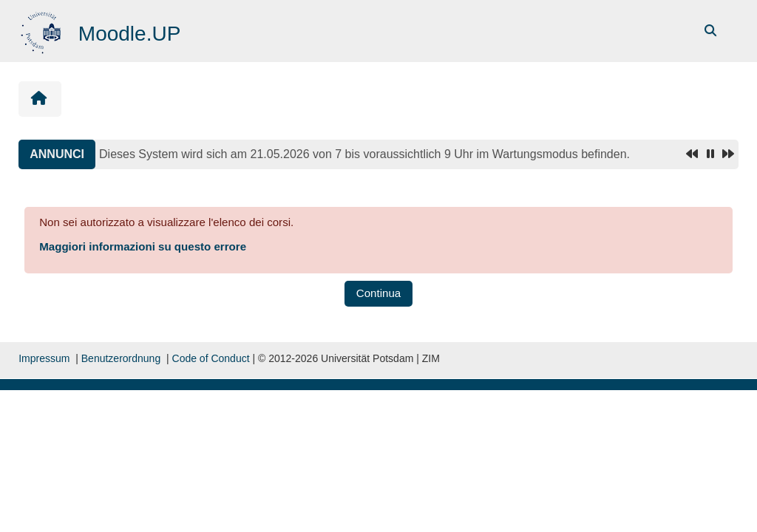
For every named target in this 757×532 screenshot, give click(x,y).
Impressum (44, 358)
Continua (378, 293)
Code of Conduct (211, 358)
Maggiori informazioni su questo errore (143, 246)
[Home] (43, 30)
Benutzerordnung (121, 358)
